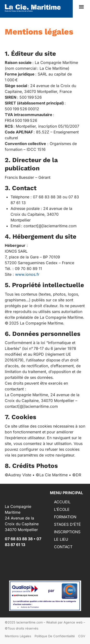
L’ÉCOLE (62, 509)
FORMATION (65, 517)
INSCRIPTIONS (67, 532)
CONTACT (63, 547)
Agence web (73, 622)
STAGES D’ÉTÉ (67, 524)
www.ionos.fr (27, 274)
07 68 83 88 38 (19, 539)
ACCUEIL (62, 502)
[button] (81, 7)
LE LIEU (61, 539)
